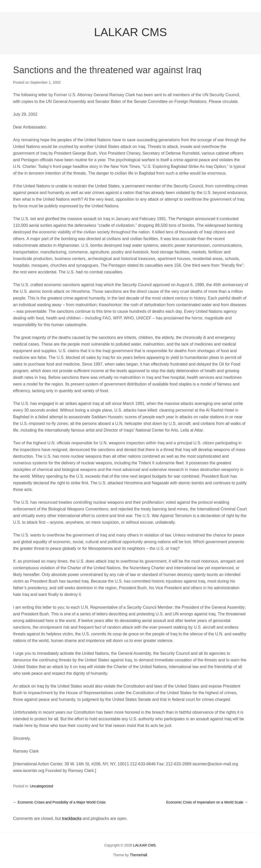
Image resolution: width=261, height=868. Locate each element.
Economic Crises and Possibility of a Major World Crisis (59, 802)
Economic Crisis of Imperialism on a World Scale (207, 802)
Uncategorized (41, 786)
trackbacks (72, 818)
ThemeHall (138, 855)
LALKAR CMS (130, 32)
